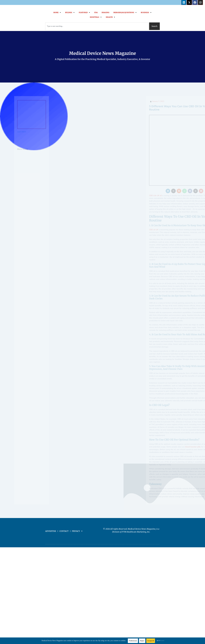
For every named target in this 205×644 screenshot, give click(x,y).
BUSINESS (146, 12)
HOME (57, 12)
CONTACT (64, 508)
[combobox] (97, 26)
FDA (96, 12)
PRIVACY (77, 508)
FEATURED (85, 12)
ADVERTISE (51, 508)
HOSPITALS (96, 17)
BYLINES (70, 12)
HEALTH (111, 17)
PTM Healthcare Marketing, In (135, 508)
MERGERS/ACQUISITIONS (125, 12)
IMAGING (105, 12)
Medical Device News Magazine (102, 53)
